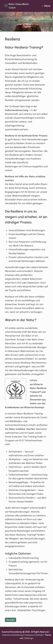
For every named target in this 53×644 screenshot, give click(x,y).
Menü (46, 6)
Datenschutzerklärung (12, 635)
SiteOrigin (29, 638)
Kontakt (11, 620)
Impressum (29, 635)
